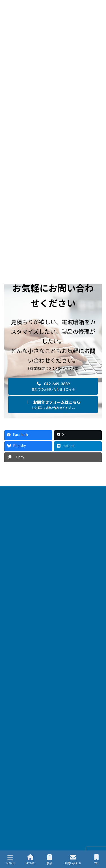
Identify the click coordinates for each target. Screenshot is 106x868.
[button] (53, 386)
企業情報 (11, 554)
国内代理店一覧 (16, 544)
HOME (9, 492)
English (10, 586)
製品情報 (11, 502)
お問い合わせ (73, 860)
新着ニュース (14, 513)
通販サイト (13, 575)
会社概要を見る (24, 731)
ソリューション (16, 523)
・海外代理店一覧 (22, 746)
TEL (97, 860)
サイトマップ (14, 565)
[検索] (86, 755)
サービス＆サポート (20, 534)
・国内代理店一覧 (22, 739)
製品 (49, 860)
